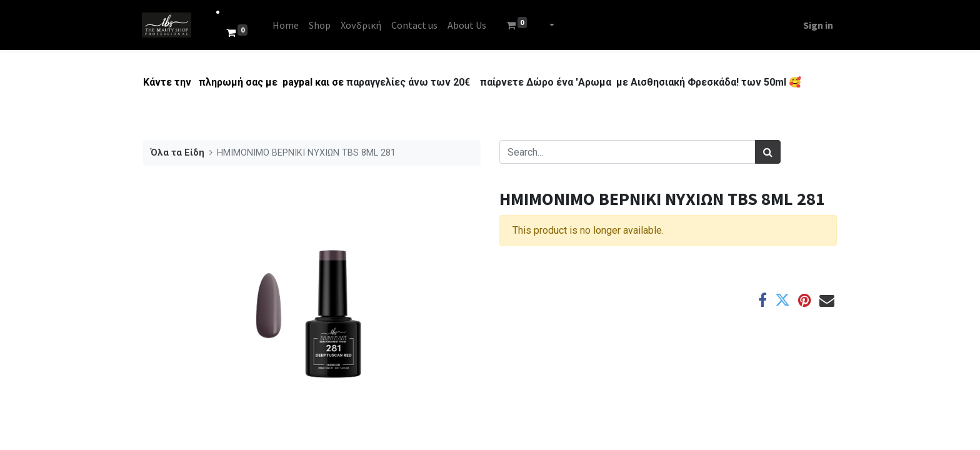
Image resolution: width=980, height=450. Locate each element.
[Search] (768, 152)
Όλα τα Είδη (177, 153)
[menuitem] (287, 25)
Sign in (817, 25)
